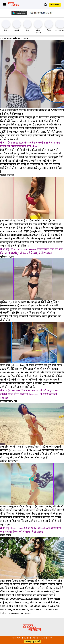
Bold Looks (6, 606)
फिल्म (49, 30)
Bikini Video (53, 602)
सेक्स (27, 30)
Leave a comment (21, 613)
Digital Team (39, 599)
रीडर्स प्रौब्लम (38, 32)
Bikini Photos (37, 602)
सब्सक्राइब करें (33, 642)
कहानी (17, 30)
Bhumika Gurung (19, 602)
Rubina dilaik (21, 610)
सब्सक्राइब (55, 5)
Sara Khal (35, 610)
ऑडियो (6, 30)
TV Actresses (50, 610)
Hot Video (35, 606)
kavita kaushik (50, 606)
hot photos (21, 606)
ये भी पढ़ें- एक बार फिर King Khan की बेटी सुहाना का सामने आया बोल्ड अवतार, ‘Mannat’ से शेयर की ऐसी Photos (29, 394)
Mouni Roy (6, 610)
